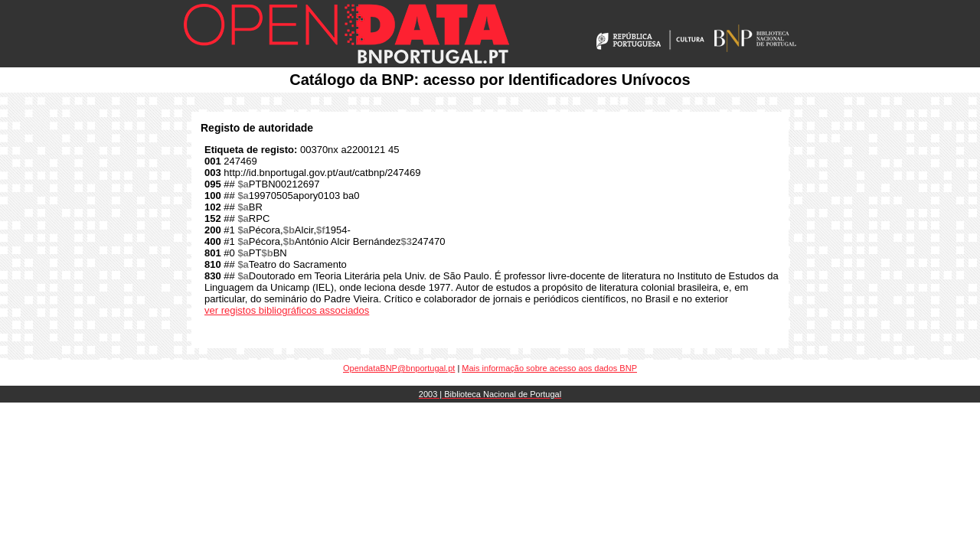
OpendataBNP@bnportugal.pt (399, 368)
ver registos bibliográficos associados (287, 310)
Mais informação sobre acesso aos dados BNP (549, 368)
